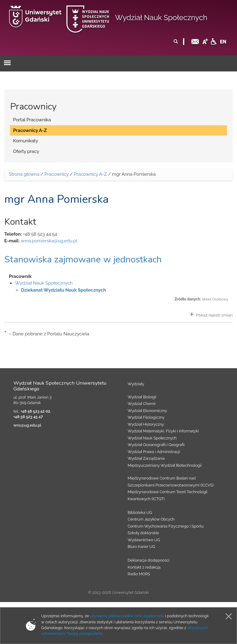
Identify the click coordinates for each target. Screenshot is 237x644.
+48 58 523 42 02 (35, 411)
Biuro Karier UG (141, 547)
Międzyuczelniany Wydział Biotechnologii (165, 465)
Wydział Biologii (142, 397)
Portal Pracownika (32, 120)
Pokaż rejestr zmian (211, 315)
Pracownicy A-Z (30, 130)
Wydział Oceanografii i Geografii (156, 445)
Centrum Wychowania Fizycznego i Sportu (166, 526)
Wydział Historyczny (146, 424)
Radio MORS (139, 574)
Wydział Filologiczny (146, 417)
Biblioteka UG (140, 512)
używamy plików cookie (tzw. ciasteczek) (127, 616)
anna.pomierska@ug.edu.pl (49, 241)
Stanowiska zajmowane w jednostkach (83, 260)
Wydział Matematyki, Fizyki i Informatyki (163, 431)
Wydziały (136, 384)
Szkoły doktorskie (143, 533)
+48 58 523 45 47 (28, 417)
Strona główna (24, 174)
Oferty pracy (26, 151)
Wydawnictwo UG (144, 540)
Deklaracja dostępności (149, 560)
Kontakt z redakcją (144, 567)
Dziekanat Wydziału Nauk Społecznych (64, 290)
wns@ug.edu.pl (27, 425)
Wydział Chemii (141, 404)
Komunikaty (26, 141)
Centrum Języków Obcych (151, 519)
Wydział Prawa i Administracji (154, 452)
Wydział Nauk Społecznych (161, 17)
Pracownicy (57, 174)
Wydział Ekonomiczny (147, 411)
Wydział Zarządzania (146, 458)
